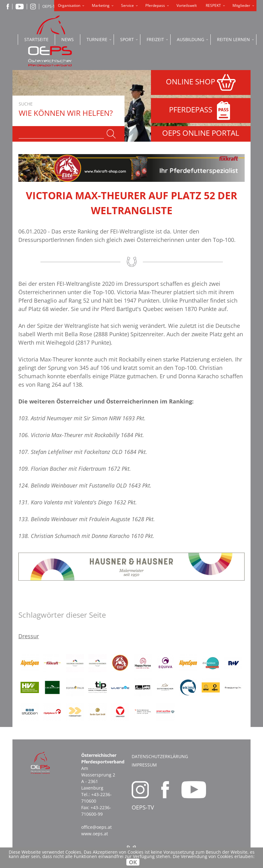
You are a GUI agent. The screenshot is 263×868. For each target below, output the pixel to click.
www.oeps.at (95, 834)
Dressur (29, 636)
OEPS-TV (50, 6)
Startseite (36, 39)
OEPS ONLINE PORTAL (201, 133)
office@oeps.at (96, 827)
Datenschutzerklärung (160, 756)
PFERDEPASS (201, 111)
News (68, 39)
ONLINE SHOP (201, 83)
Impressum (144, 765)
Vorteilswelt (187, 5)
